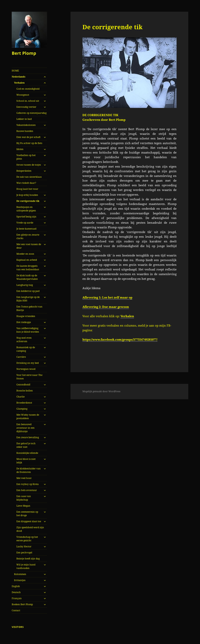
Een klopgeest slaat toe (29, 521)
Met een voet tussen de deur (29, 246)
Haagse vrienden (26, 316)
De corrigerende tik (28, 201)
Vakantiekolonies (26, 125)
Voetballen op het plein (26, 157)
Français (17, 598)
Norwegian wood (26, 369)
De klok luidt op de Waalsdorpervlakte (27, 277)
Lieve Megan (23, 506)
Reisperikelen (24, 171)
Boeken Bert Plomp (22, 604)
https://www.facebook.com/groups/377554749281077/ (120, 339)
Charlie (21, 397)
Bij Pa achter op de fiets (29, 143)
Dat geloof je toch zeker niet (26, 445)
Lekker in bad (24, 119)
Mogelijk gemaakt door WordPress (101, 391)
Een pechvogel (24, 553)
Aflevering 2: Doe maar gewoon (106, 307)
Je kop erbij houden (27, 195)
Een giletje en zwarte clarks (28, 236)
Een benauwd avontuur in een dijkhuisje (25, 428)
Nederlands (19, 77)
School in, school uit (28, 101)
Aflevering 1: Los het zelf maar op (107, 297)
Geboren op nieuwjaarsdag (31, 113)
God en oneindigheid (28, 89)
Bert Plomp (24, 53)
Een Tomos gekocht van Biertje (29, 308)
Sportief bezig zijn (26, 217)
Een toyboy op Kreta (28, 484)
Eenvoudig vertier (26, 107)
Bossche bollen (25, 391)
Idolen (20, 149)
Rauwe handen (25, 131)
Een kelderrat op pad (28, 291)
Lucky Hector (24, 546)
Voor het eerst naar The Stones (29, 377)
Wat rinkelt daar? (26, 183)
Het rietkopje (24, 322)
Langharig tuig (25, 285)
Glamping (22, 409)
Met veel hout (24, 478)
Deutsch (16, 592)
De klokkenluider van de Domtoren (29, 470)
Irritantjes (20, 580)
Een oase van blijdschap (24, 498)
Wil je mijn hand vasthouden (26, 566)
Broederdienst (24, 403)
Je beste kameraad (26, 229)
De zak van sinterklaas (29, 177)
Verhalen (19, 83)
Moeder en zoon (25, 254)
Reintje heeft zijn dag (28, 559)
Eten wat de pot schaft (28, 137)
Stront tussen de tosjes (29, 165)
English (16, 586)
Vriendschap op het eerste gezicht (27, 539)
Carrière (21, 357)
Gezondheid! (23, 385)
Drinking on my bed (28, 363)
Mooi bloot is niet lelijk (26, 461)
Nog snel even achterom (24, 340)
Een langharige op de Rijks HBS (28, 299)
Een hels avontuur (27, 490)
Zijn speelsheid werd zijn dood (30, 529)
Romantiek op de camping (26, 349)
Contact (16, 610)
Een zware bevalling (28, 437)
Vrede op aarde (25, 223)
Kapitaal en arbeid (27, 260)
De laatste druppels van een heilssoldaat (28, 268)
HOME (15, 71)
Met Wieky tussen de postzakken (28, 417)
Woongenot (23, 95)
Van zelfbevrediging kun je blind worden (28, 330)
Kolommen (20, 574)
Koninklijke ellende (27, 453)
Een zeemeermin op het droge (27, 514)
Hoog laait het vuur (27, 189)
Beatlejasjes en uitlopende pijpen (26, 209)
